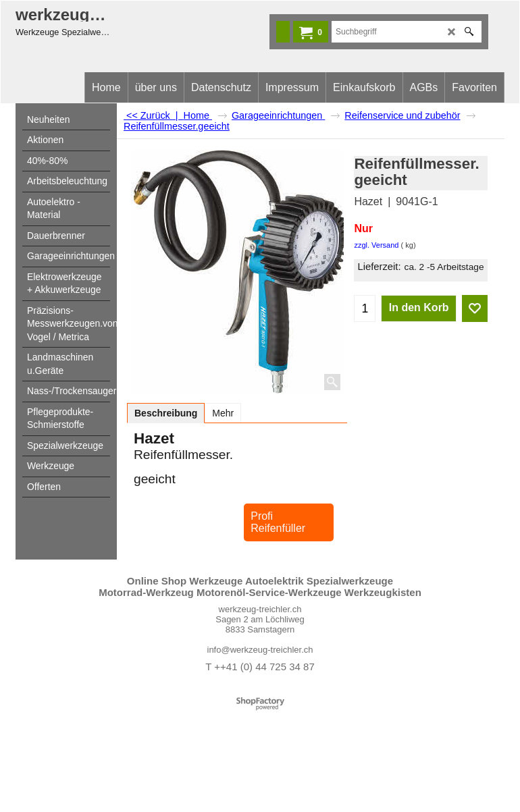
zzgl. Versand (376, 245)
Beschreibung (166, 413)
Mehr (223, 413)
